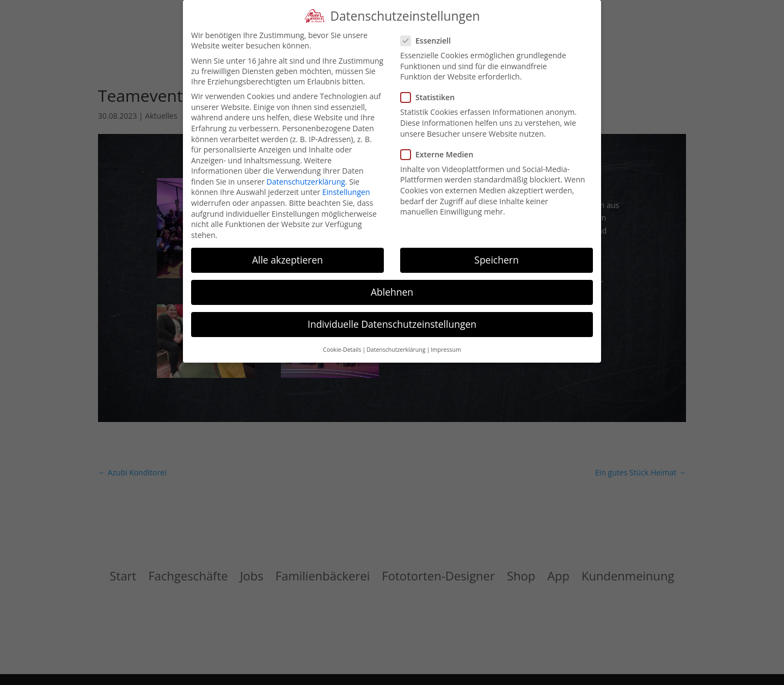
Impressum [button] (446, 350)
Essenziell (430, 41)
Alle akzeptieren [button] (287, 260)
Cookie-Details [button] (342, 350)
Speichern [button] (496, 260)
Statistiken (432, 97)
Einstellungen (346, 192)
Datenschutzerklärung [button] (396, 350)
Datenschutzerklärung (306, 182)
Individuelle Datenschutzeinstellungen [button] (392, 324)
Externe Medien (441, 154)
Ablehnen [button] (392, 292)
